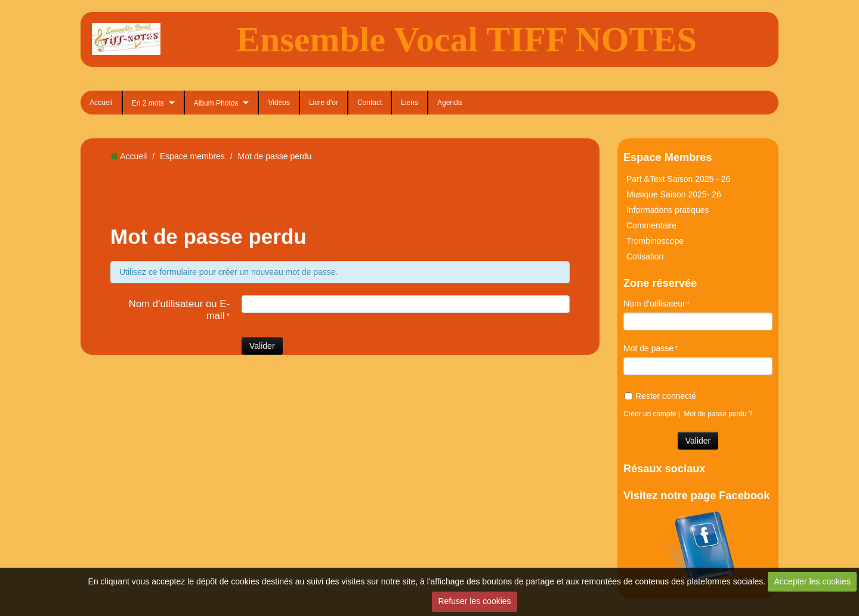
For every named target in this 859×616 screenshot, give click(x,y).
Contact (370, 103)
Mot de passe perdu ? (719, 414)
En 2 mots (148, 103)
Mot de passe (648, 348)
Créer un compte (650, 414)
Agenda (449, 103)
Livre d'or (324, 103)
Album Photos (216, 103)
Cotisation (645, 256)
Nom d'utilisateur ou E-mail (179, 310)
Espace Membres (668, 157)
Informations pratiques (668, 210)
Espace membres (192, 156)
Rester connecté (660, 396)
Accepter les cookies (812, 581)
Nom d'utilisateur (654, 304)
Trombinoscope (655, 241)
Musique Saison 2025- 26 (674, 194)
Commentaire (651, 225)
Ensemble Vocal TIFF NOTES (466, 39)
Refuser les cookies (474, 601)
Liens (410, 103)
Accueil (101, 103)
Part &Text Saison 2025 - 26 (678, 179)
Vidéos (279, 103)
